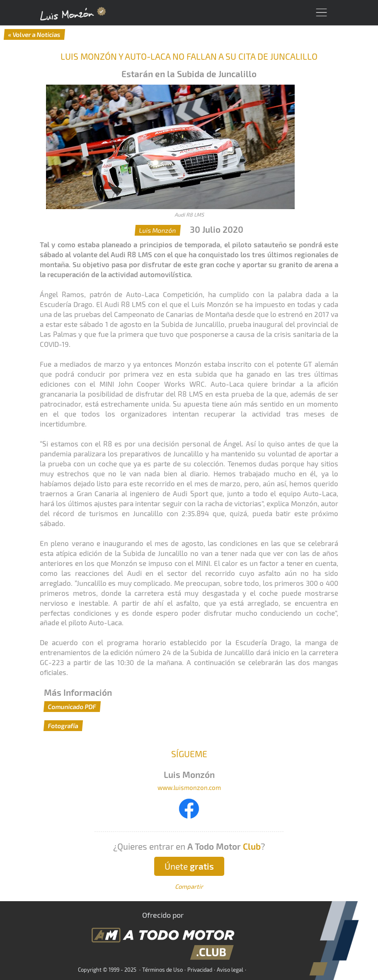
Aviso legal (230, 970)
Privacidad (200, 970)
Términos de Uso (162, 970)
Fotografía (63, 726)
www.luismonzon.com (189, 787)
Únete (189, 866)
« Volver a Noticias (34, 34)
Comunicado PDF (72, 707)
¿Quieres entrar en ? (189, 846)
